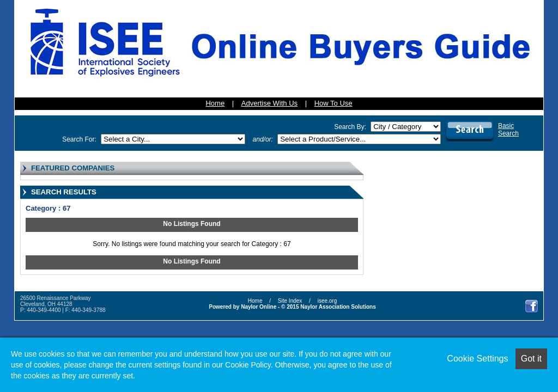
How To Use (333, 103)
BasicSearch (508, 130)
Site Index (290, 301)
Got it (531, 359)
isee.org (327, 301)
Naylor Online (259, 307)
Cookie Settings (477, 359)
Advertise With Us (269, 103)
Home (215, 103)
